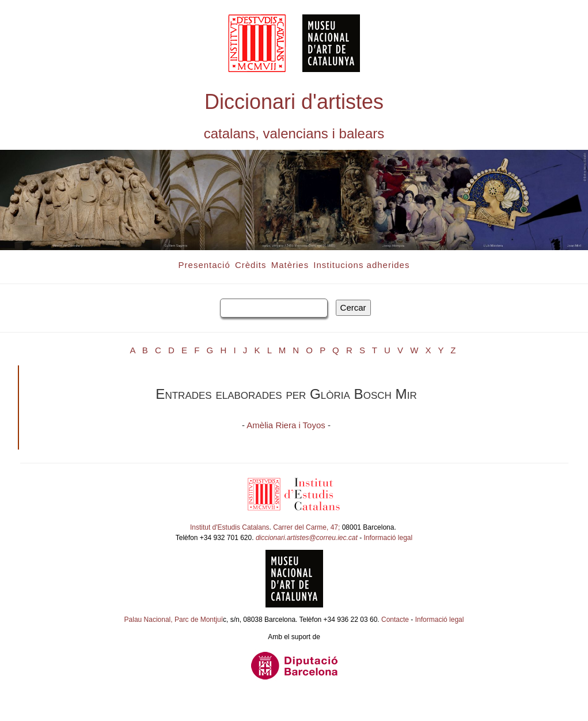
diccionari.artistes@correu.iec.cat (307, 538)
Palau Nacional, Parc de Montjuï (174, 620)
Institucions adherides (361, 265)
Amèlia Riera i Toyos (286, 425)
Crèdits (251, 265)
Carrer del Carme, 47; (306, 527)
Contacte (395, 620)
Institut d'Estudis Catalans (230, 527)
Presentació (204, 265)
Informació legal (388, 538)
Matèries (290, 265)
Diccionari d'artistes (294, 102)
